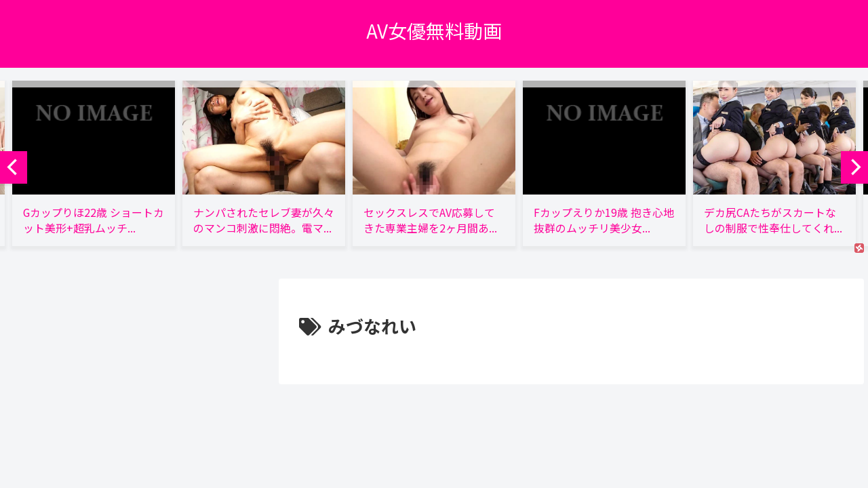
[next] (854, 167)
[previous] (14, 167)
